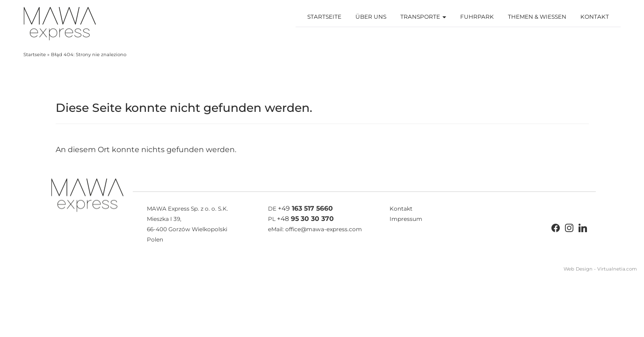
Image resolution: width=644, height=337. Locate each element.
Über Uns (371, 17)
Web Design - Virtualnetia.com (600, 269)
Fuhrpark (477, 17)
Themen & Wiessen (537, 17)
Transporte (423, 17)
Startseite (324, 17)
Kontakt (595, 17)
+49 (305, 208)
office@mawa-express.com (324, 229)
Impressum (406, 219)
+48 (305, 219)
